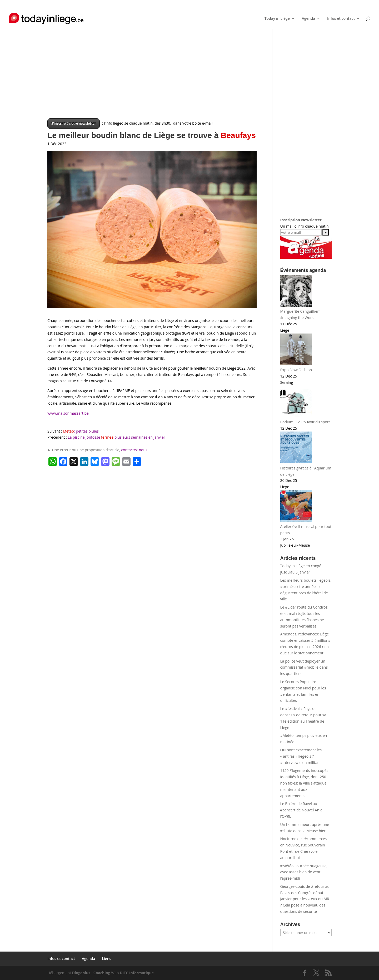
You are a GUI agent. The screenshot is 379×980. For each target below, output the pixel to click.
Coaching (102, 973)
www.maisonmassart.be (68, 413)
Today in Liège (277, 19)
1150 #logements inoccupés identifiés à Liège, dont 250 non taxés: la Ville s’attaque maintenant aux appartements (304, 783)
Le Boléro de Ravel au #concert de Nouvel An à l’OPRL (301, 810)
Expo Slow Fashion (296, 370)
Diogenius (81, 973)
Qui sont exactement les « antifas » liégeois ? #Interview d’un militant (301, 756)
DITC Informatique (137, 973)
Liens (328, 4)
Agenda (313, 4)
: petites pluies (81, 431)
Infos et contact (291, 4)
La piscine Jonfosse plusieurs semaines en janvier (117, 437)
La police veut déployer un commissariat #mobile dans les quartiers (304, 667)
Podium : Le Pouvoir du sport (305, 422)
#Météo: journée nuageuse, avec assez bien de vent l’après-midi (304, 872)
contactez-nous (134, 450)
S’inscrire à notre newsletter (74, 123)
